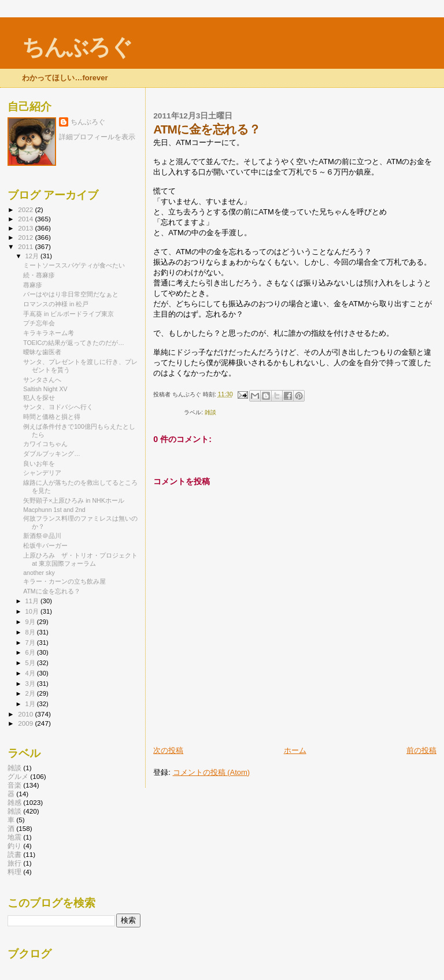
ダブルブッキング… (52, 454)
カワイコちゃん (45, 444)
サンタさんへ (42, 380)
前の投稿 (421, 750)
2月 (31, 693)
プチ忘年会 (39, 323)
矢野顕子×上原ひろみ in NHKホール (74, 500)
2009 (26, 723)
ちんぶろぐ (77, 47)
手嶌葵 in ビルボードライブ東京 (69, 314)
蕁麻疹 (33, 285)
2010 (26, 714)
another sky (39, 573)
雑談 (14, 768)
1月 (31, 704)
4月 (31, 673)
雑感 (14, 802)
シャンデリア (42, 473)
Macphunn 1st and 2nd (54, 510)
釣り (14, 846)
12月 (33, 256)
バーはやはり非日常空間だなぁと (71, 294)
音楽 (14, 785)
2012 (26, 237)
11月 (33, 601)
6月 (31, 652)
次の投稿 (168, 750)
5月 (31, 663)
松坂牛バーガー (45, 545)
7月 (31, 643)
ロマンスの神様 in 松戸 (56, 304)
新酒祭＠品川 (42, 536)
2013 (26, 228)
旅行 (14, 863)
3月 (31, 684)
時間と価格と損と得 (52, 417)
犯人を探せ (39, 398)
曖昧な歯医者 (42, 352)
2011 (26, 246)
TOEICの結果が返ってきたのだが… (74, 343)
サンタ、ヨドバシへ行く (58, 407)
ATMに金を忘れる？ (52, 591)
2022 (26, 209)
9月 (31, 622)
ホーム (295, 750)
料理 (14, 872)
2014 (26, 219)
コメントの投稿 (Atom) (212, 772)
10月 (33, 611)
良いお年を (39, 463)
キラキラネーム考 (49, 333)
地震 (14, 837)
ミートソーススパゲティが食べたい (74, 265)
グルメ (18, 776)
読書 (14, 854)
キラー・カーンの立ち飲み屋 (64, 581)
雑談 (210, 412)
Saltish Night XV (45, 389)
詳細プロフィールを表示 (97, 137)
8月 (31, 632)
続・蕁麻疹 (39, 275)
